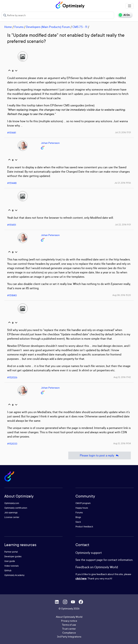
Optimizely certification (16, 508)
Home (8, 27)
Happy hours (82, 508)
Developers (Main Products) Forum (48, 27)
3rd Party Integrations (69, 637)
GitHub (8, 570)
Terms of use (69, 625)
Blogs (78, 517)
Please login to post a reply (100, 455)
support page (94, 560)
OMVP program (83, 503)
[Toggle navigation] (130, 6)
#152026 (12, 377)
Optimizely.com (12, 503)
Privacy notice (69, 621)
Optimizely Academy (14, 575)
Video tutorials (11, 566)
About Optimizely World (69, 617)
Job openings (11, 513)
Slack (78, 522)
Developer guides (13, 556)
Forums (19, 27)
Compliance (69, 633)
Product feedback (84, 527)
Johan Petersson (50, 143)
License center (12, 517)
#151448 (12, 183)
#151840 (12, 295)
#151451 (12, 225)
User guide (10, 561)
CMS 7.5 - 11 (80, 27)
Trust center (69, 629)
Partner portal (11, 552)
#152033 (12, 444)
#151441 (12, 133)
